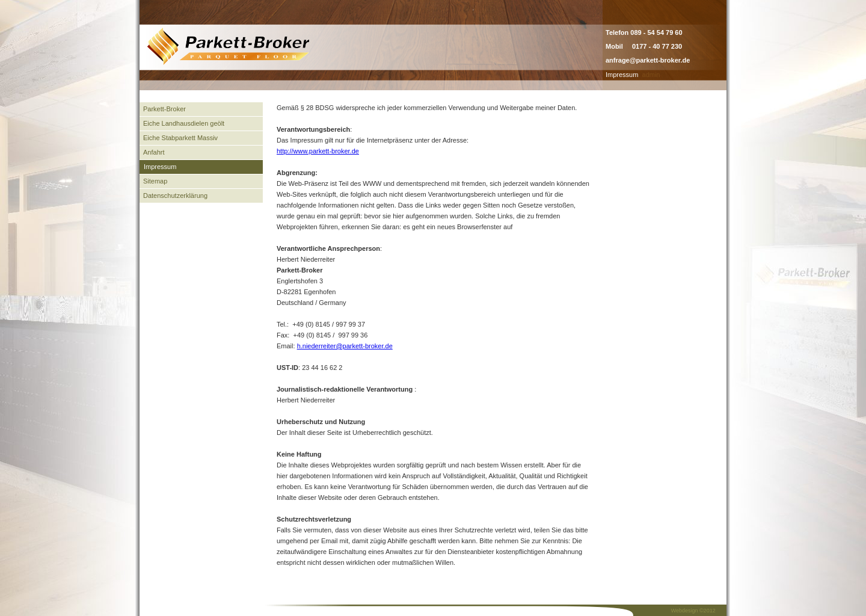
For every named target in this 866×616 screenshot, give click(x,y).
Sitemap (155, 181)
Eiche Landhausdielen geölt (184, 123)
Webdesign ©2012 (693, 611)
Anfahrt (154, 152)
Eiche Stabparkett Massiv (180, 138)
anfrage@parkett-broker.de (648, 60)
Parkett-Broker (164, 109)
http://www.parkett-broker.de (318, 151)
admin (651, 75)
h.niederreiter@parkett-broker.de (345, 346)
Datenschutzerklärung (175, 196)
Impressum (622, 75)
